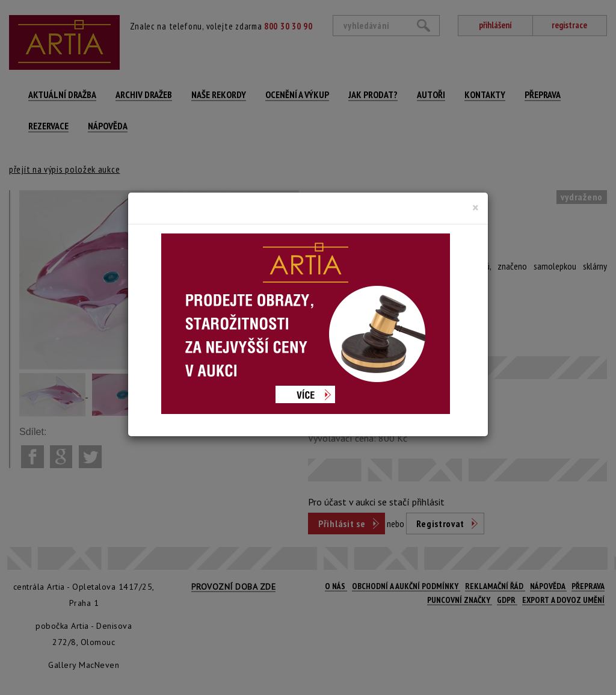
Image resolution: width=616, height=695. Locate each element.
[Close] (476, 208)
